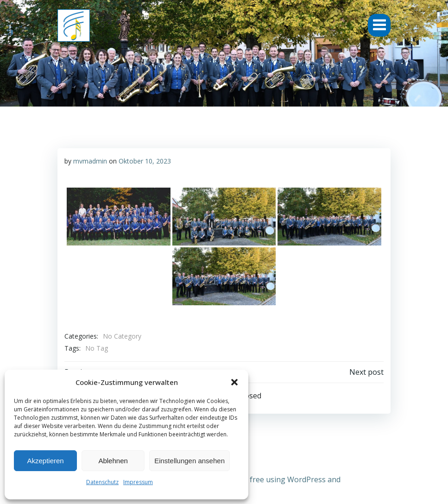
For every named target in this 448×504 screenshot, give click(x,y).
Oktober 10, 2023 (145, 161)
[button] (234, 382)
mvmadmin (90, 161)
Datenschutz (102, 482)
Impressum (138, 482)
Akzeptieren (45, 461)
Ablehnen (113, 461)
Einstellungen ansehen (189, 461)
